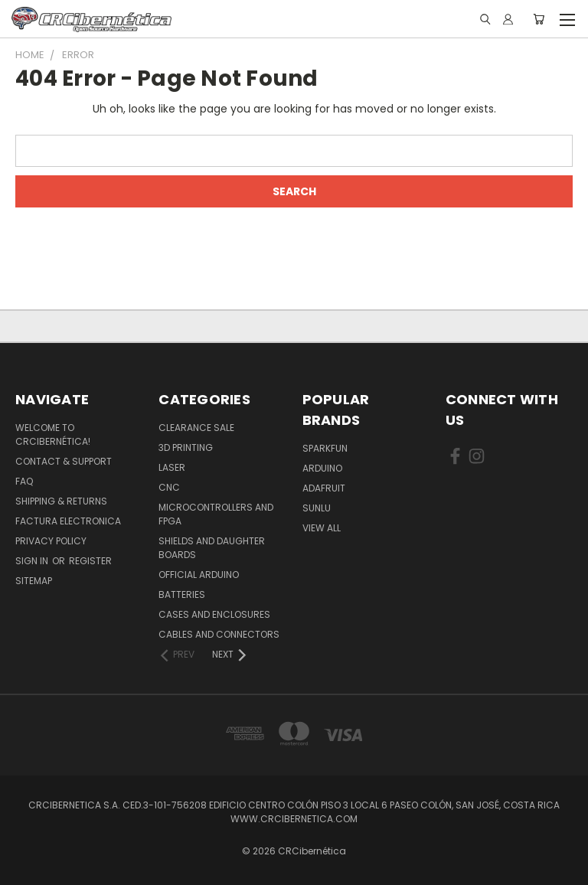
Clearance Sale (196, 428)
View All (322, 528)
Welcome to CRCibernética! (53, 434)
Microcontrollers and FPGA (216, 514)
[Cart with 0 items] (539, 19)
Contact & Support (64, 461)
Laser (172, 467)
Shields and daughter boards (212, 548)
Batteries (182, 594)
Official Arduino (199, 575)
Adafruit (324, 488)
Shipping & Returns (61, 501)
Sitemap (34, 581)
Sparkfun (325, 448)
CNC (169, 487)
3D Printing (186, 447)
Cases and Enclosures (214, 614)
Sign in (33, 561)
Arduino (322, 468)
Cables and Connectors (219, 634)
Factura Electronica (68, 521)
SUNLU (317, 508)
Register (90, 561)
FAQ (24, 481)
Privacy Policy (51, 541)
